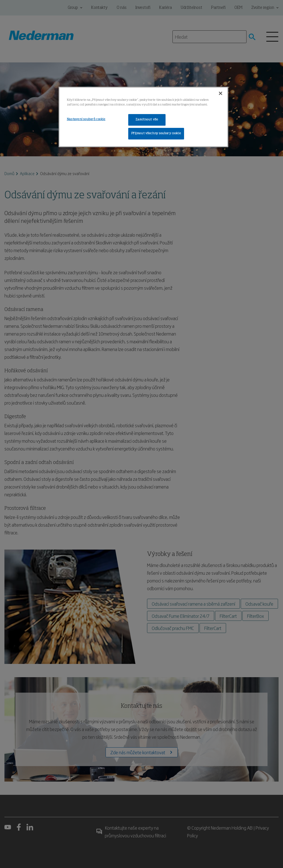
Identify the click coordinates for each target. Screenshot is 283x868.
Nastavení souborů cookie (86, 119)
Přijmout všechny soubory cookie (156, 133)
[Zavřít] (221, 93)
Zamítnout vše (147, 120)
